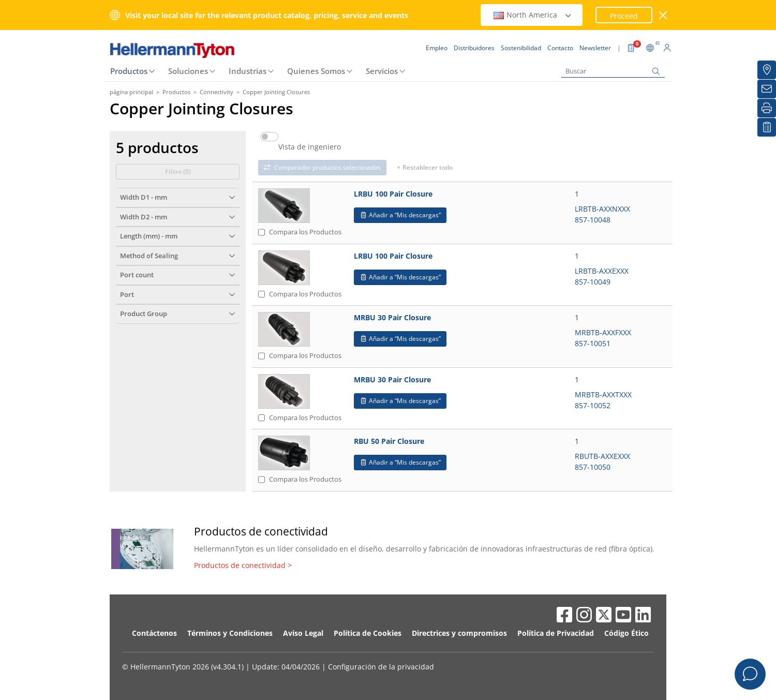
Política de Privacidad (556, 633)
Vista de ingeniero (310, 147)
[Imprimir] (767, 108)
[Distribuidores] (767, 70)
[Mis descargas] (767, 127)
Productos (129, 71)
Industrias (248, 71)
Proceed (624, 16)
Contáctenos (154, 633)
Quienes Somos (316, 71)
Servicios (382, 71)
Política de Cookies (368, 633)
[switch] (269, 137)
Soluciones (188, 71)
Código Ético (626, 633)
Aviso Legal (303, 633)
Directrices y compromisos (459, 633)
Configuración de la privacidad (381, 667)
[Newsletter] (767, 89)
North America (533, 15)
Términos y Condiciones (230, 633)
